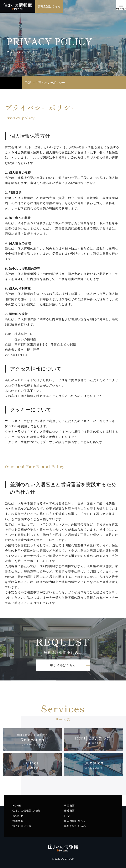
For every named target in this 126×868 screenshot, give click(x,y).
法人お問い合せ (22, 826)
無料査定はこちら (49, 6)
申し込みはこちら (63, 665)
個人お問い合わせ (75, 821)
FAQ (67, 816)
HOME (17, 806)
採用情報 (18, 821)
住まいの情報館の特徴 (26, 811)
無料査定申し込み (75, 826)
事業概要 (70, 806)
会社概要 (70, 811)
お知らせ (18, 816)
